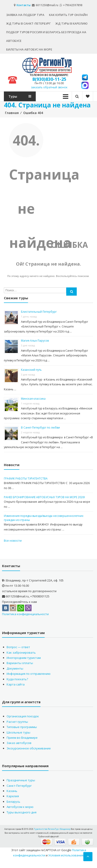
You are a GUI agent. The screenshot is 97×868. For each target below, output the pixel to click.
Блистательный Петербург (39, 312)
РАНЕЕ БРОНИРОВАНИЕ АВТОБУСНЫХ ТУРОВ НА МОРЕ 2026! (44, 497)
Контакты (24, 5)
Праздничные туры (21, 780)
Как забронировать (21, 652)
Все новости (13, 541)
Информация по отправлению (29, 674)
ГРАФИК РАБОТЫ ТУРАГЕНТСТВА (26, 478)
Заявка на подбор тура (25, 15)
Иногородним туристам (24, 658)
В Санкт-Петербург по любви (40, 428)
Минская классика (33, 399)
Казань (12, 791)
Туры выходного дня (22, 812)
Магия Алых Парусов (35, 341)
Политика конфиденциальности (25, 614)
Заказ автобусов (19, 743)
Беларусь (13, 802)
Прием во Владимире (22, 738)
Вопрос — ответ (18, 647)
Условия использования (66, 855)
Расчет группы (17, 722)
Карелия (13, 796)
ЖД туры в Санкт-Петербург (28, 23)
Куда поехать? (17, 679)
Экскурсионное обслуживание (29, 748)
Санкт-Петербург (19, 786)
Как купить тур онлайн (68, 15)
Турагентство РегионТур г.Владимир (52, 829)
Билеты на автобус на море (29, 49)
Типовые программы (22, 727)
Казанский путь (31, 370)
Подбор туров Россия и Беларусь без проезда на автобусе (46, 36)
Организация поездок (23, 716)
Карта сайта (16, 684)
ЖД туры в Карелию (71, 23)
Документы (15, 668)
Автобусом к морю (20, 807)
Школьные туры (18, 732)
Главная (12, 113)
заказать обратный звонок (49, 87)
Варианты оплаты (20, 663)
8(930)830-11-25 (49, 79)
